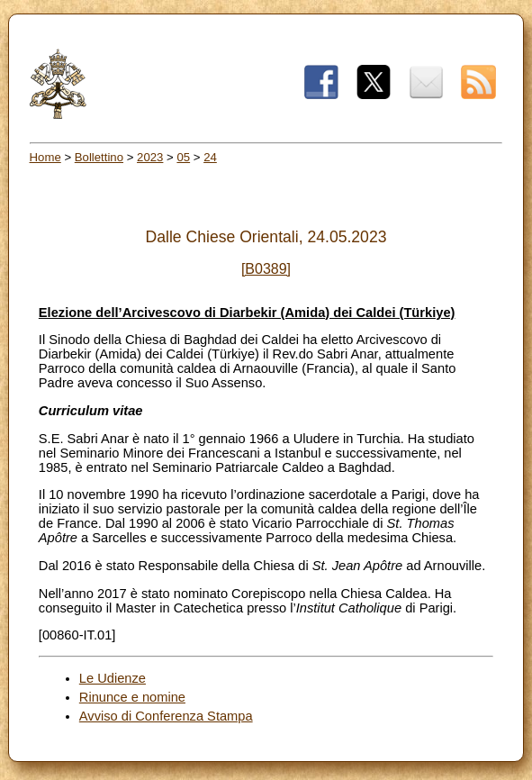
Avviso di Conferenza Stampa (166, 716)
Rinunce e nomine (132, 697)
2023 (150, 157)
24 (210, 157)
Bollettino (99, 157)
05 (183, 157)
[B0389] (266, 269)
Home (45, 157)
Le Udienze (113, 678)
